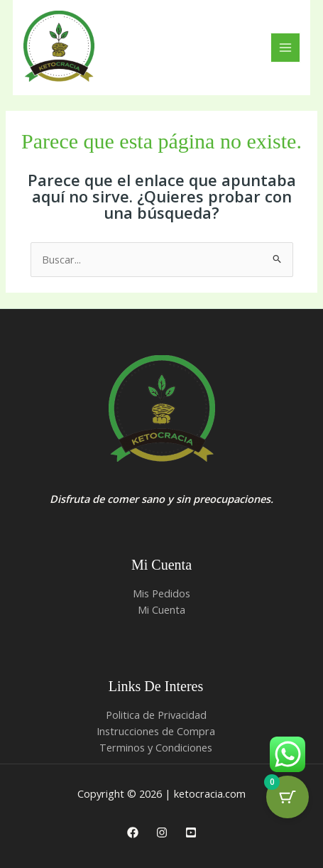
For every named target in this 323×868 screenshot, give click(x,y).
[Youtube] (191, 832)
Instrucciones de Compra (156, 731)
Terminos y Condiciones (156, 747)
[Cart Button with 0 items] (288, 797)
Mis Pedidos (161, 593)
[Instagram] (162, 832)
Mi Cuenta (161, 609)
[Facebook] (133, 832)
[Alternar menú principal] (285, 48)
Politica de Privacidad (156, 715)
